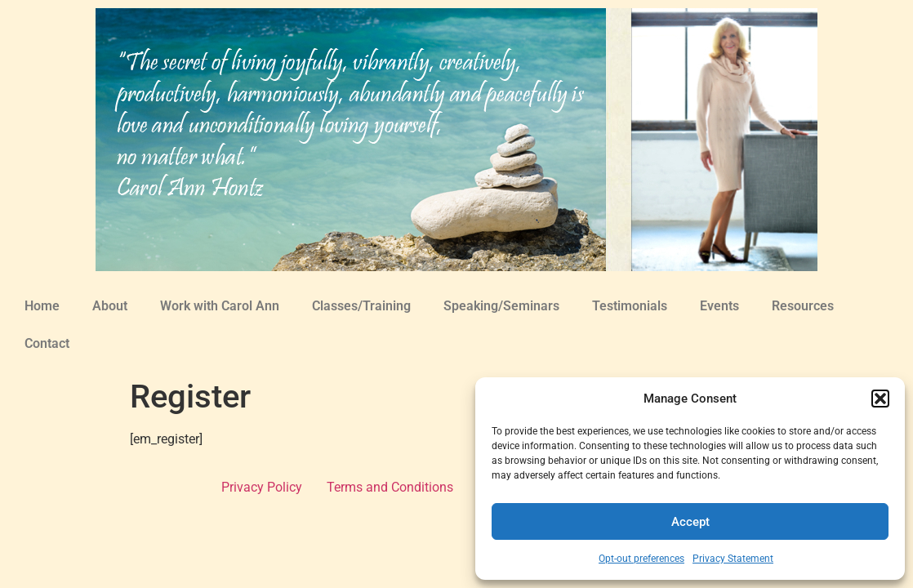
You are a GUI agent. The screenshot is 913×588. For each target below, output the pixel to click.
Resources (803, 306)
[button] (880, 399)
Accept (690, 522)
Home (42, 306)
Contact (47, 343)
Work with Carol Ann (220, 306)
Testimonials (630, 306)
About (110, 306)
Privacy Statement (733, 559)
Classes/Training (361, 306)
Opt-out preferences (641, 559)
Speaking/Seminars (501, 306)
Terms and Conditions (390, 487)
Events (719, 306)
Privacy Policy (262, 487)
